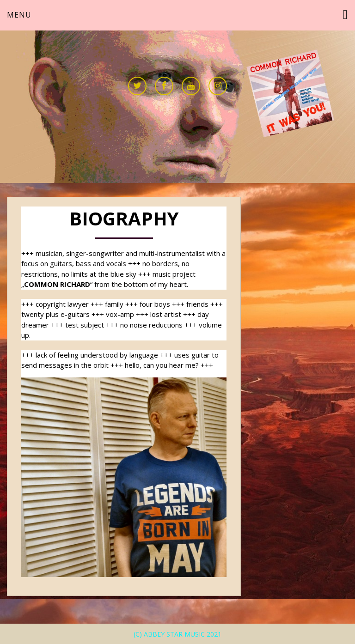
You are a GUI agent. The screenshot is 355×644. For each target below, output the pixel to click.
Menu (19, 15)
